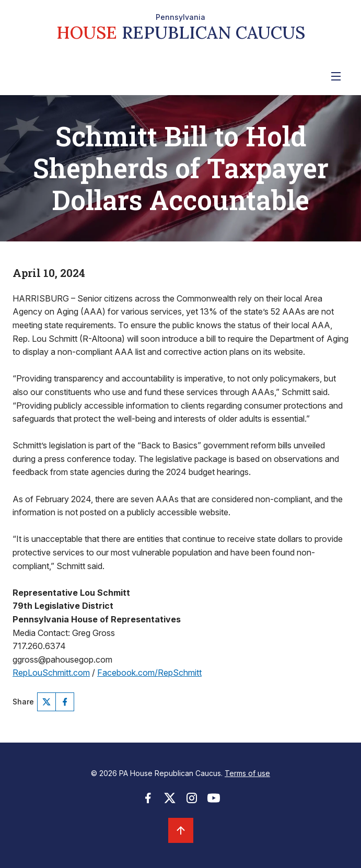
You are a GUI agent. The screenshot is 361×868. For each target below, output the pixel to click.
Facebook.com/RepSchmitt (149, 673)
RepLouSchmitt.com (51, 673)
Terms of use (247, 773)
